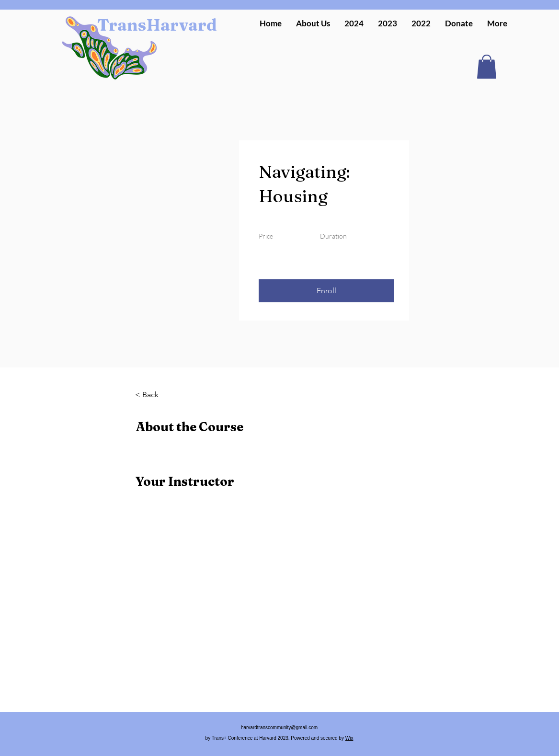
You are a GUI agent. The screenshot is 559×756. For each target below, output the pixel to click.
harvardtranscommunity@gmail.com (279, 727)
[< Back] (161, 395)
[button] (354, 23)
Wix (349, 738)
